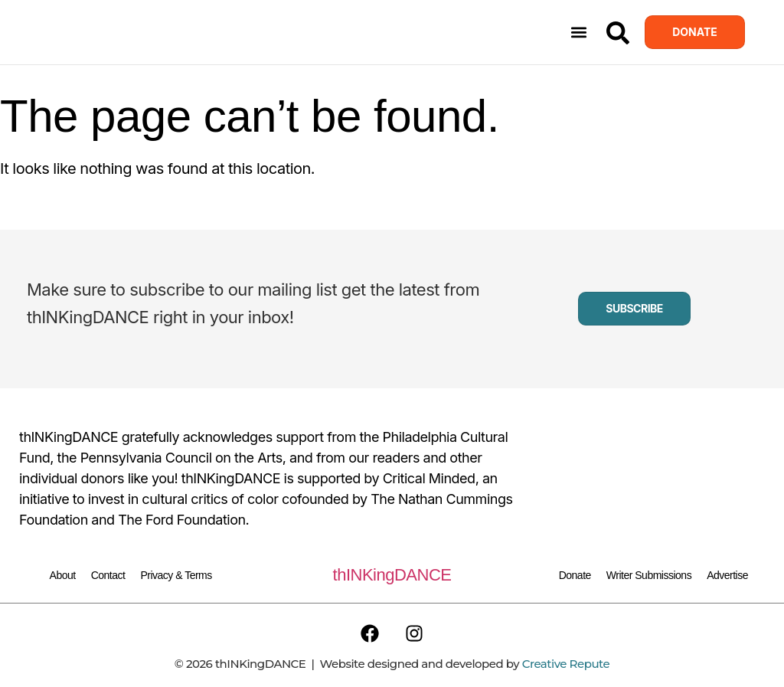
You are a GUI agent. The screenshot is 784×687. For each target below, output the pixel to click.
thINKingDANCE (392, 575)
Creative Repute (566, 664)
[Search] (618, 33)
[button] (578, 33)
